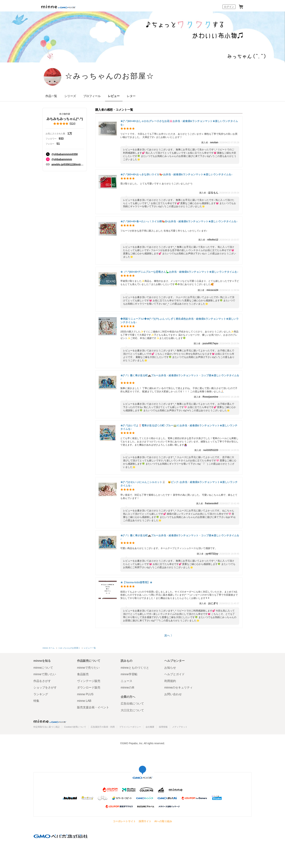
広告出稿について (132, 704)
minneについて (43, 668)
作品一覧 (51, 96)
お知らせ (170, 668)
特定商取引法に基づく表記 (47, 727)
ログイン (229, 7)
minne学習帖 (129, 674)
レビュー (114, 96)
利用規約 (170, 681)
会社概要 (150, 727)
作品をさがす (42, 681)
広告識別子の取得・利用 (103, 727)
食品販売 (83, 674)
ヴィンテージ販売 (89, 681)
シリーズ (70, 96)
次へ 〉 (169, 635)
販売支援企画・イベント (93, 707)
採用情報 (163, 727)
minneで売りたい (88, 668)
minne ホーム (49, 648)
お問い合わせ (173, 694)
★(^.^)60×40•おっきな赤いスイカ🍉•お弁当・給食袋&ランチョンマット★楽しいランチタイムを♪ (176, 174)
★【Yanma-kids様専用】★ (136, 582)
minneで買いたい (45, 674)
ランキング (41, 694)
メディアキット (180, 727)
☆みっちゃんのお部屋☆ (110, 76)
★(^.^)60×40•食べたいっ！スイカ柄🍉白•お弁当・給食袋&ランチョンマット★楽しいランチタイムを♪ (179, 221)
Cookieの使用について (75, 727)
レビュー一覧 (90, 648)
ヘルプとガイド (174, 674)
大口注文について (132, 710)
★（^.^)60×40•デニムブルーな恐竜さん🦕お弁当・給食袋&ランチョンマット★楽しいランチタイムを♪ (179, 272)
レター (131, 96)
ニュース (127, 681)
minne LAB (84, 701)
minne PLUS (85, 694)
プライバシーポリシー (130, 727)
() (65, 124)
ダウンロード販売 (89, 688)
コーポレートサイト (124, 821)
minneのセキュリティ (178, 688)
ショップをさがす (45, 688)
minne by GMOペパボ (58, 7)
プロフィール (92, 96)
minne (50, 721)
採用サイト (145, 821)
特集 (36, 701)
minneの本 (128, 688)
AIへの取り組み (163, 821)
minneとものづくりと (135, 668)
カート (241, 7)
